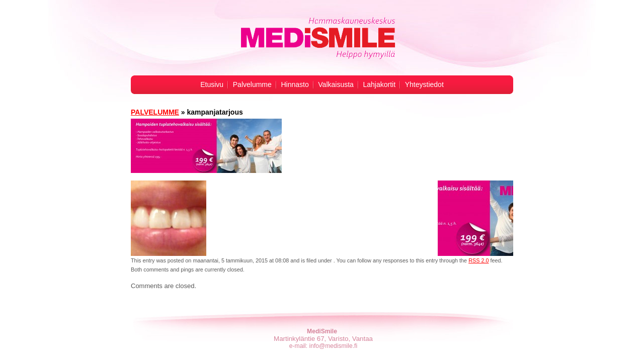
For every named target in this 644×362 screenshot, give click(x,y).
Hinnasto (295, 84)
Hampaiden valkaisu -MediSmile (317, 38)
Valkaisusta (336, 84)
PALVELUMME (155, 112)
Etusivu (212, 84)
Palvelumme (252, 84)
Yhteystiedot (424, 84)
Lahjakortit (380, 84)
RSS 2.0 (478, 260)
